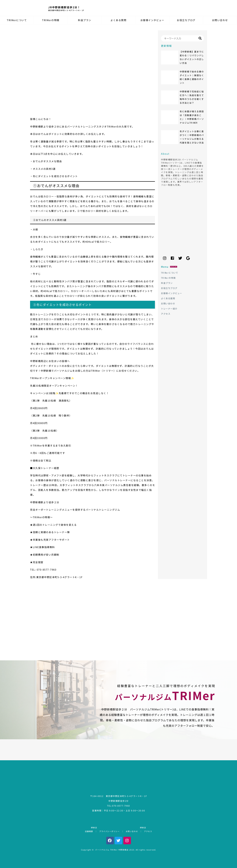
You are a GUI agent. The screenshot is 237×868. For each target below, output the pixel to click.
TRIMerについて (17, 20)
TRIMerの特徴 (51, 20)
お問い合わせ (220, 20)
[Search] (183, 38)
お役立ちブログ (186, 20)
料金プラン (85, 20)
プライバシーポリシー (109, 831)
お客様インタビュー (152, 20)
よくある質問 (118, 20)
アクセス (148, 831)
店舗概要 (89, 831)
